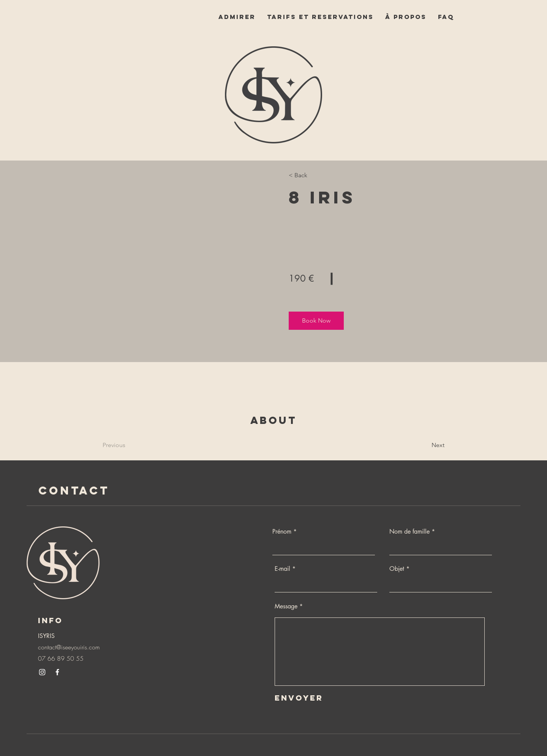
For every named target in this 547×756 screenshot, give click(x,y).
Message (286, 606)
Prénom (282, 532)
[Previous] (124, 445)
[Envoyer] (310, 698)
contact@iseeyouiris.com (69, 647)
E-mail (282, 569)
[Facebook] (57, 672)
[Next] (424, 445)
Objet (397, 569)
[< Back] (311, 175)
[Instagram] (42, 672)
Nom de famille (409, 532)
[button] (316, 321)
